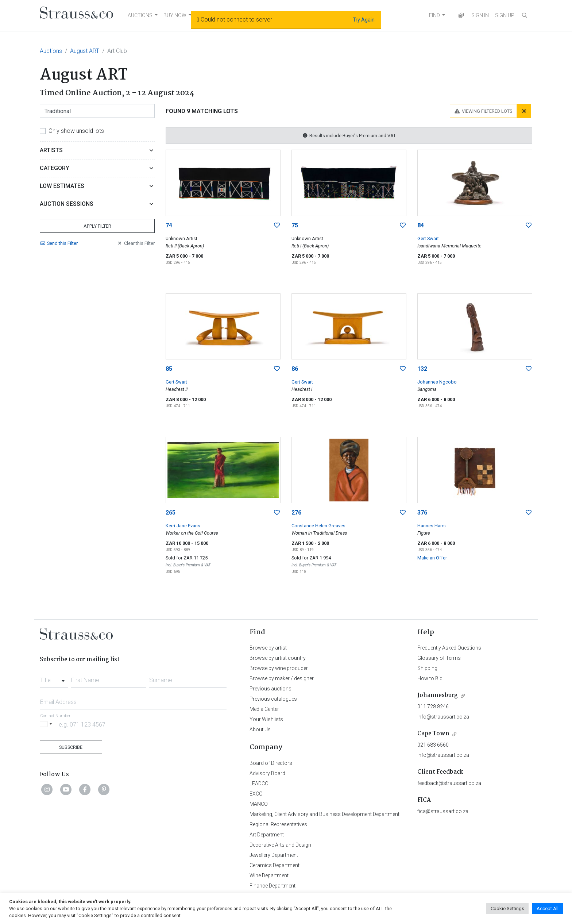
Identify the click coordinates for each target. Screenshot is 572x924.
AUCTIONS (140, 15)
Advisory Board (267, 773)
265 (171, 513)
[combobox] (54, 678)
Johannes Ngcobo (437, 382)
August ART (85, 51)
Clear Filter (136, 243)
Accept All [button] (548, 908)
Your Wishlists (266, 719)
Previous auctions (270, 689)
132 (422, 369)
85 (169, 369)
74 (169, 225)
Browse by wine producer (279, 668)
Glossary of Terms (439, 658)
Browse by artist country (278, 658)
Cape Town (433, 734)
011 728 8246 (433, 707)
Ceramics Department (275, 865)
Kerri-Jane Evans (183, 526)
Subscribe (71, 747)
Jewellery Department (274, 855)
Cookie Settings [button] (507, 908)
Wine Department (269, 875)
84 (421, 225)
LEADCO (259, 784)
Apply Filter (97, 226)
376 (422, 513)
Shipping (427, 668)
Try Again (364, 20)
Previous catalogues (273, 699)
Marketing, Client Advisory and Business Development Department (324, 814)
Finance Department (273, 886)
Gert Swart (428, 238)
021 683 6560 (433, 745)
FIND (434, 15)
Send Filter (59, 243)
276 (296, 513)
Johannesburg (438, 695)
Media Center (264, 709)
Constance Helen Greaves (318, 526)
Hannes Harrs (432, 526)
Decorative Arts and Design (280, 845)
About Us (260, 729)
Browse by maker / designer (282, 678)
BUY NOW (175, 15)
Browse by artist (268, 648)
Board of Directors (271, 763)
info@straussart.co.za (443, 717)
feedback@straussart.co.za (449, 783)
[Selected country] (47, 724)
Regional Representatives (278, 824)
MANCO (259, 804)
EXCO (256, 794)
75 (295, 225)
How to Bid (430, 678)
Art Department (267, 835)
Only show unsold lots (76, 131)
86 (295, 369)
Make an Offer (432, 558)
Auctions (51, 51)
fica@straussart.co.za (443, 811)
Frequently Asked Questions (449, 648)
